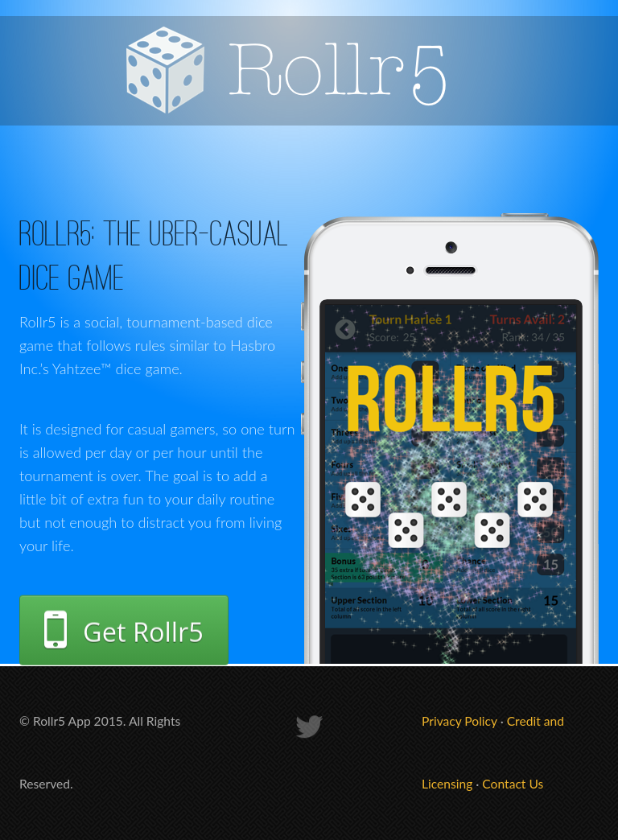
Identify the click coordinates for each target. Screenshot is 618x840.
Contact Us (513, 784)
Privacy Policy (459, 721)
